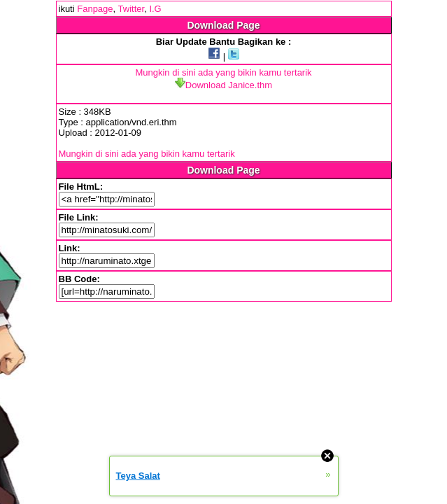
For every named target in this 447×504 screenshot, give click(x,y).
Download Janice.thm (223, 85)
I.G (155, 9)
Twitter (132, 9)
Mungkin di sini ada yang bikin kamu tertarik (223, 72)
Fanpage (95, 9)
